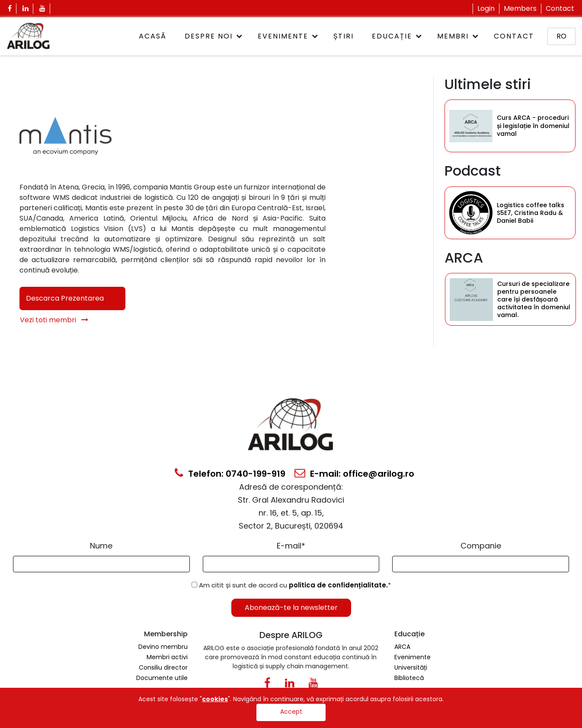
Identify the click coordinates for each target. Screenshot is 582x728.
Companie (481, 546)
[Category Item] (471, 126)
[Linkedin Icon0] (289, 685)
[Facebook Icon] (10, 9)
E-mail (291, 546)
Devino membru (163, 647)
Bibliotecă (409, 678)
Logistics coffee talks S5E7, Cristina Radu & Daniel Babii (531, 213)
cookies (215, 699)
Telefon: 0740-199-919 (230, 474)
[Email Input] (291, 564)
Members (520, 8)
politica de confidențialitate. (338, 585)
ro (561, 36)
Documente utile (162, 678)
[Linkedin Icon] (26, 9)
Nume (101, 546)
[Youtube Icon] (43, 9)
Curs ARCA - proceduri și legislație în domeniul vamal (533, 126)
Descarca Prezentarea (65, 298)
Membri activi (167, 657)
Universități (411, 667)
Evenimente (283, 36)
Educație (392, 36)
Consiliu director (163, 667)
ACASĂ (153, 36)
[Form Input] (101, 564)
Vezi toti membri (54, 320)
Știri (344, 36)
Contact (560, 8)
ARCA (402, 647)
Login (486, 8)
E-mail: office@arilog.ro (354, 474)
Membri (453, 36)
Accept (291, 712)
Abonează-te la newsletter (291, 608)
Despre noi (209, 36)
